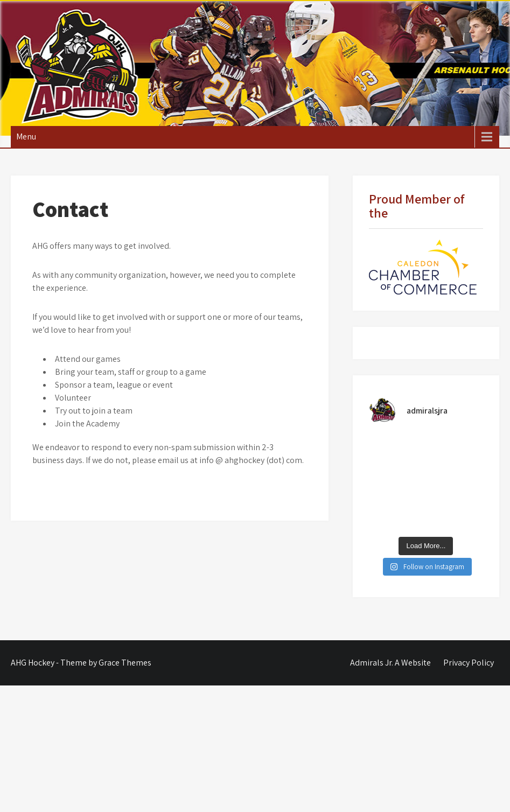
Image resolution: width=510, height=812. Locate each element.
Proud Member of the (417, 206)
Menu (26, 136)
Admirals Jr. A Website (390, 663)
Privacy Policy (469, 663)
